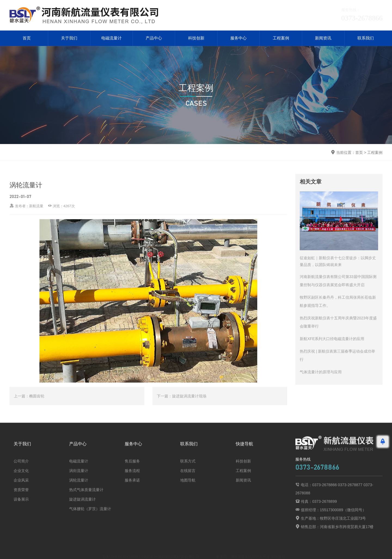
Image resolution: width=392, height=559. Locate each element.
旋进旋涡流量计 (82, 504)
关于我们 (69, 38)
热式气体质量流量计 (86, 495)
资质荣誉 (21, 495)
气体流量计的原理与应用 (321, 372)
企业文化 (21, 476)
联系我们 (366, 38)
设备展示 (21, 504)
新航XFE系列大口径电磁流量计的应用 (332, 339)
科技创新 (196, 38)
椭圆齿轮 (37, 401)
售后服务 (132, 466)
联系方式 (188, 466)
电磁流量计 (111, 38)
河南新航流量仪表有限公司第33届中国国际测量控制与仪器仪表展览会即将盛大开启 (338, 281)
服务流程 (132, 476)
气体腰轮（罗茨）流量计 (90, 514)
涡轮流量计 (79, 485)
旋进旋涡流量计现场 (189, 401)
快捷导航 (244, 449)
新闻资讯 (323, 38)
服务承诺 (132, 485)
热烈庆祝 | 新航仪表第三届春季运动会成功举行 (337, 356)
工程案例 (281, 38)
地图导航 (188, 485)
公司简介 (21, 466)
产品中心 (154, 38)
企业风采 (21, 485)
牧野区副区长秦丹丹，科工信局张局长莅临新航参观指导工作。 (338, 302)
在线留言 (188, 476)
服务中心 (238, 38)
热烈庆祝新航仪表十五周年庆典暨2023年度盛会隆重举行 (338, 322)
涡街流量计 (79, 476)
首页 (27, 38)
